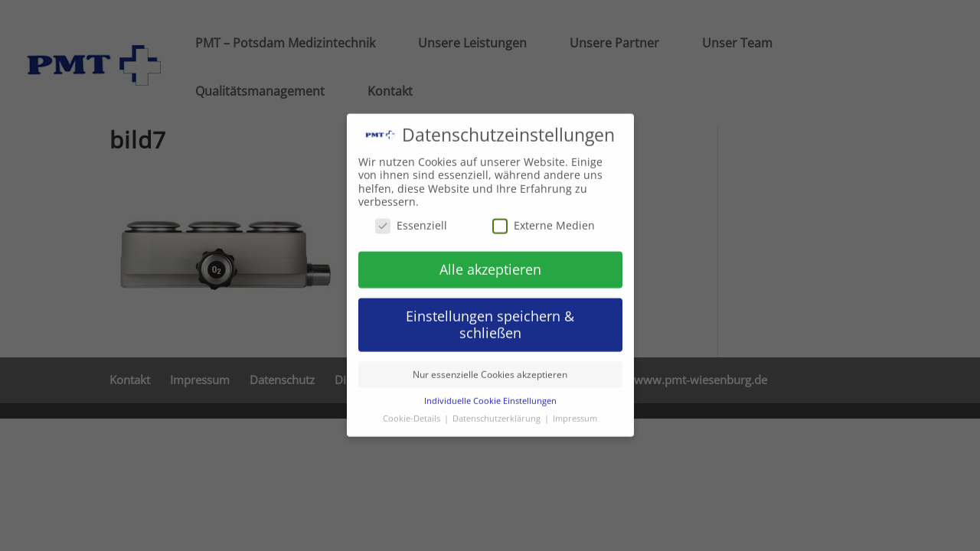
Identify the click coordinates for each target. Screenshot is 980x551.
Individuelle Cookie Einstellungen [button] (490, 392)
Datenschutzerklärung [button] (498, 409)
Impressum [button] (575, 409)
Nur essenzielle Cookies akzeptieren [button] (490, 365)
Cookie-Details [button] (413, 409)
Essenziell (411, 215)
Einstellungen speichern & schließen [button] (490, 315)
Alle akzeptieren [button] (490, 259)
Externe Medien (544, 215)
